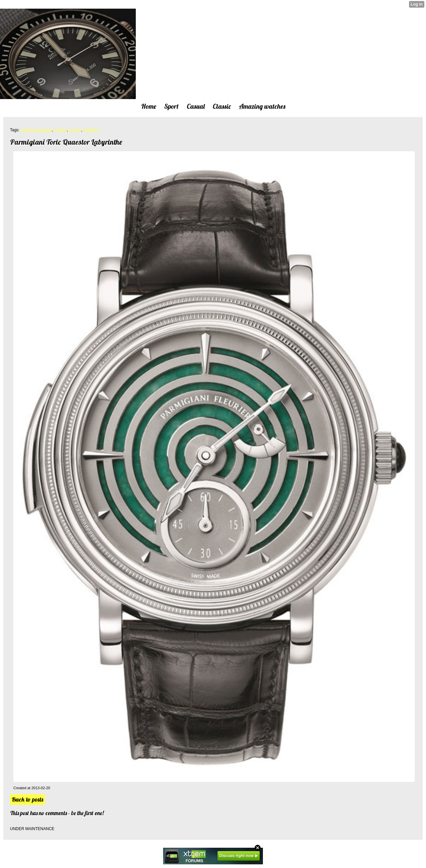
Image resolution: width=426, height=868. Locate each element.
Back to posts (27, 799)
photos (75, 130)
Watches (91, 130)
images (60, 130)
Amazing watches (36, 130)
